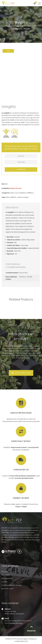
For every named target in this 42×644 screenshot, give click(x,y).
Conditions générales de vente (11, 585)
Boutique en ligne (19, 26)
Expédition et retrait (21, 441)
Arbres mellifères (11, 197)
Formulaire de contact (16, 623)
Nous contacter (21, 373)
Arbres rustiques (23, 197)
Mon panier (5, 572)
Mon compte (6, 575)
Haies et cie (31, 26)
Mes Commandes (7, 578)
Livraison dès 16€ (21, 470)
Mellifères (31, 193)
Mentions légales (22, 639)
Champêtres (17, 29)
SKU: (3, 184)
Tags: (3, 197)
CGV (26, 641)
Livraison (4, 582)
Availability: (6, 188)
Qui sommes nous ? (8, 589)
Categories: (6, 193)
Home (8, 26)
